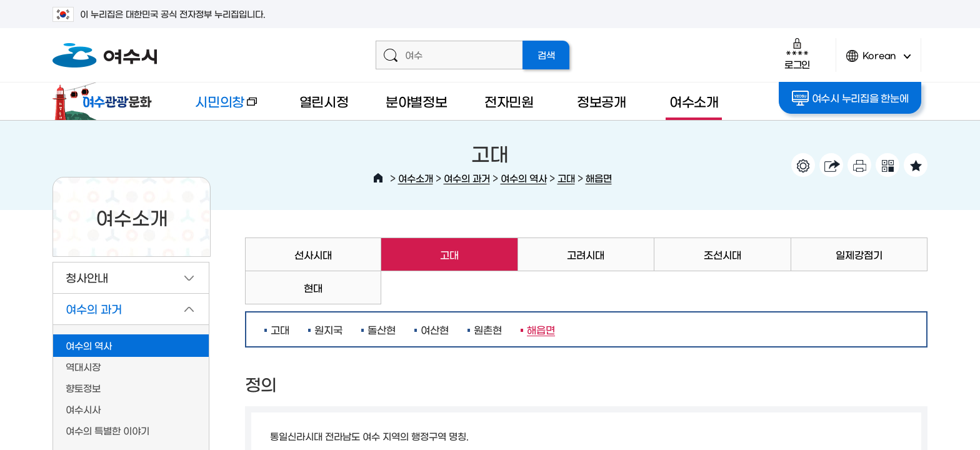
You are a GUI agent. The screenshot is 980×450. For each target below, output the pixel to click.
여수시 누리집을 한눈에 (850, 98)
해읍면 (599, 178)
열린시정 (324, 101)
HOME (378, 178)
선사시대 (313, 254)
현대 (313, 287)
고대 (566, 178)
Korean (879, 61)
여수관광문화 (106, 101)
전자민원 (509, 101)
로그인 (797, 53)
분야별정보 (417, 101)
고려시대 (586, 254)
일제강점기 (859, 254)
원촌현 (488, 329)
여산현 (435, 329)
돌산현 (382, 329)
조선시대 (722, 254)
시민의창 (216, 107)
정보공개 (602, 101)
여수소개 (694, 101)
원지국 (328, 329)
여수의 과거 (467, 178)
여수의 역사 (524, 178)
